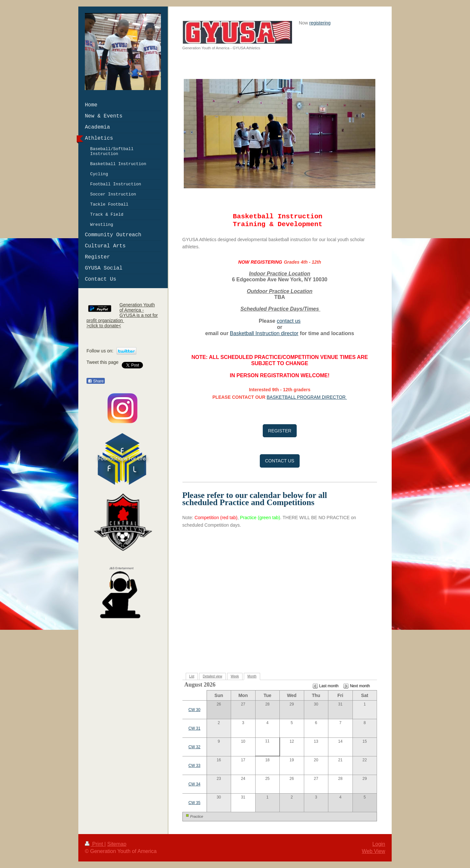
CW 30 (194, 710)
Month (252, 676)
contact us (289, 321)
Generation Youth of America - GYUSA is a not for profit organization (122, 313)
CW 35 (194, 803)
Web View (374, 851)
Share (96, 381)
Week (235, 676)
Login (379, 844)
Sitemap (117, 844)
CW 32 (194, 747)
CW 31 (194, 728)
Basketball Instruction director (264, 333)
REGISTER (280, 431)
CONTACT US (280, 461)
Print (95, 844)
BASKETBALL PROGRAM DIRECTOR (307, 397)
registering (320, 23)
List (192, 676)
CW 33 (194, 766)
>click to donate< (104, 326)
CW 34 (194, 784)
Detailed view (212, 676)
